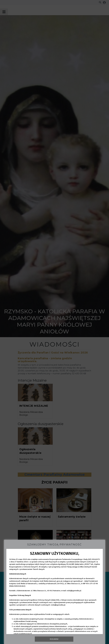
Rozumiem (54, 639)
